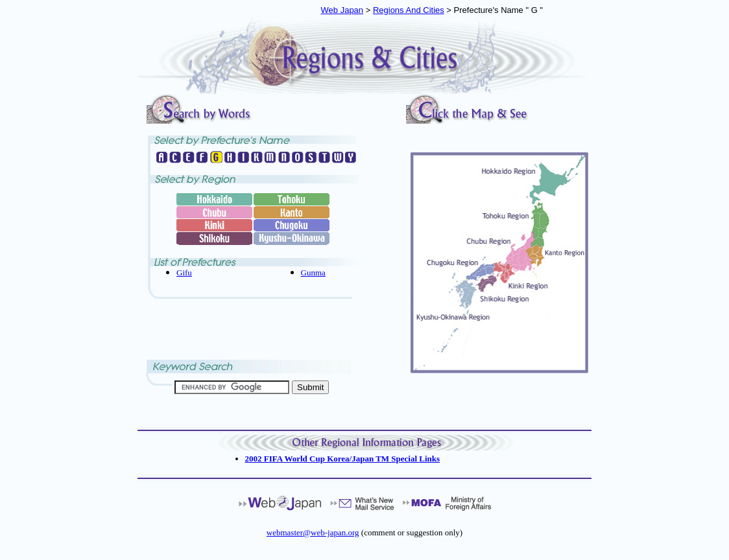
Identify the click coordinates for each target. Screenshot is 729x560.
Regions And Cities (409, 10)
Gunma (313, 273)
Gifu (184, 273)
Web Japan (342, 10)
